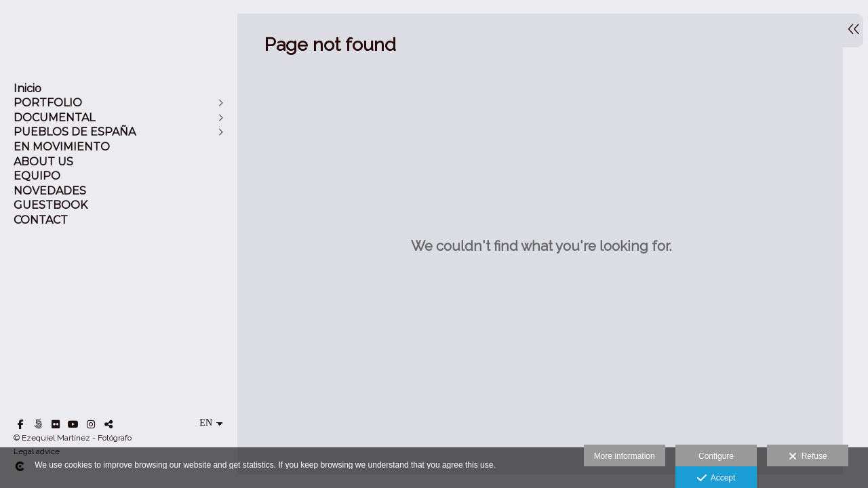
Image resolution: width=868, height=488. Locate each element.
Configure (716, 456)
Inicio (27, 88)
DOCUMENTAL (54, 118)
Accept (716, 479)
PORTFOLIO (48, 103)
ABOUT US (43, 162)
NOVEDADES (50, 191)
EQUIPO (37, 176)
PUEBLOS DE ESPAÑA (75, 132)
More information (625, 456)
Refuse (808, 457)
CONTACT (41, 220)
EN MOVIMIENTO (62, 147)
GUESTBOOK (51, 205)
